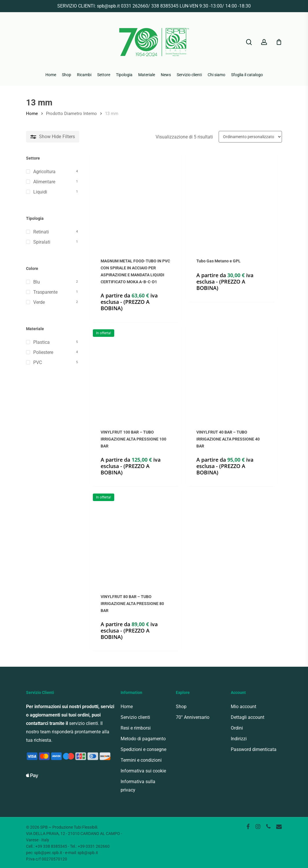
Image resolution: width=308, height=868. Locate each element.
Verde (39, 302)
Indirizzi (239, 739)
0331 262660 (134, 6)
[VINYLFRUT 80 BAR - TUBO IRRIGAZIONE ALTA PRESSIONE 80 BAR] (136, 536)
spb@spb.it (108, 6)
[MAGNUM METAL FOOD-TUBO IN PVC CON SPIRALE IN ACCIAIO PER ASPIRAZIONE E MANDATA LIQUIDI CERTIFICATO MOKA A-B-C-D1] (136, 201)
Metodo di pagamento (143, 739)
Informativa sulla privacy (138, 786)
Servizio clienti (135, 717)
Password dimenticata (254, 749)
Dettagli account (248, 717)
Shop (181, 707)
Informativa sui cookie (143, 771)
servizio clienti (84, 723)
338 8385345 (165, 6)
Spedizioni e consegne (143, 749)
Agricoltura (44, 172)
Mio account (244, 707)
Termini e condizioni (141, 760)
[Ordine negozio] (250, 137)
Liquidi (40, 192)
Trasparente (45, 292)
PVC (38, 362)
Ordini (237, 728)
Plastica (42, 342)
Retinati (41, 232)
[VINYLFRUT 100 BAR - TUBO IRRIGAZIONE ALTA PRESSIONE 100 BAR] (136, 372)
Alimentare (44, 182)
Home (32, 114)
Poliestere (43, 352)
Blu (37, 282)
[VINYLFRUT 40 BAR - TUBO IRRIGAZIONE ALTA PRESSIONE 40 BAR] (231, 372)
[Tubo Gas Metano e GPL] (231, 201)
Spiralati (42, 242)
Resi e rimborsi (136, 728)
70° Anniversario (193, 717)
